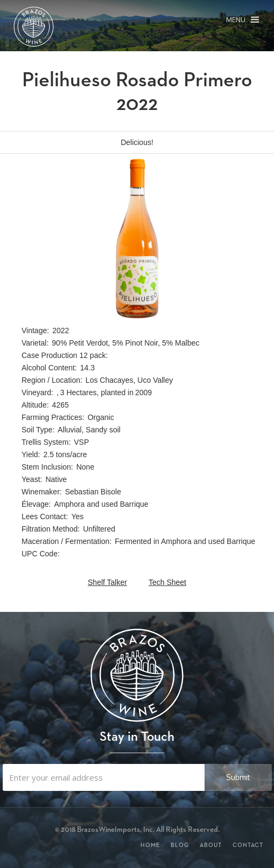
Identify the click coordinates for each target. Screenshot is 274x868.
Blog (180, 845)
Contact (248, 845)
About (211, 845)
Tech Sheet (167, 582)
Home (150, 845)
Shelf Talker (107, 582)
